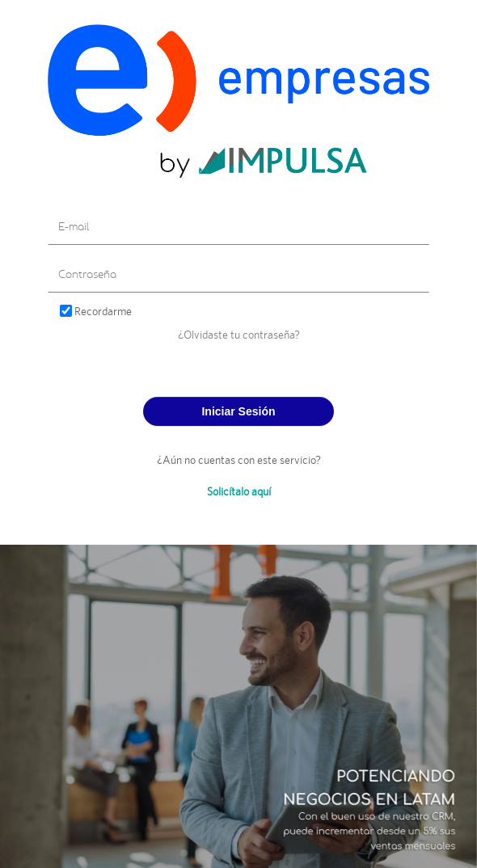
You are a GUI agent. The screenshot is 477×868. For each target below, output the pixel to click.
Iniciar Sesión (238, 411)
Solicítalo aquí (239, 491)
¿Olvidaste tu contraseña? (239, 334)
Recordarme (103, 311)
